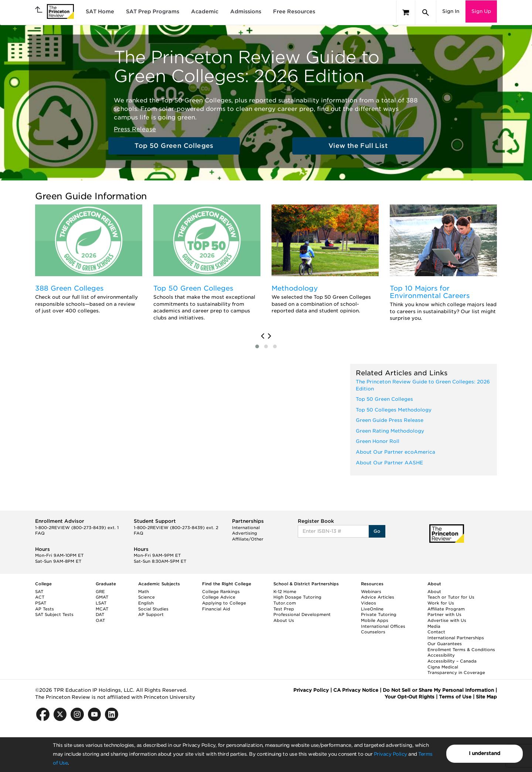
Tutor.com (285, 603)
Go (377, 531)
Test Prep (284, 609)
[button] (257, 346)
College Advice (219, 597)
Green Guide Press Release (390, 420)
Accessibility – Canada (452, 661)
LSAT (101, 603)
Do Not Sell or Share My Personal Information (438, 690)
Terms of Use (455, 697)
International (246, 528)
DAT (100, 614)
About (434, 592)
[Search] (426, 13)
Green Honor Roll (378, 441)
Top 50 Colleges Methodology (394, 410)
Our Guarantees (445, 644)
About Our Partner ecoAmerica (395, 452)
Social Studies (153, 609)
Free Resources (294, 11)
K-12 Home (285, 592)
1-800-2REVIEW (77, 528)
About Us (284, 620)
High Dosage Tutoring (297, 597)
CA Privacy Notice (356, 690)
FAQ (40, 533)
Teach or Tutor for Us (451, 597)
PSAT (41, 603)
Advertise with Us (447, 620)
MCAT (102, 609)
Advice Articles (378, 597)
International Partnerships (456, 638)
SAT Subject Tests (54, 614)
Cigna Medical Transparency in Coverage (456, 670)
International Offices (383, 626)
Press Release (135, 129)
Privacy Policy (391, 754)
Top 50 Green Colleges (174, 146)
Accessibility (441, 655)
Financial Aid (216, 609)
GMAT (102, 597)
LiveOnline (372, 609)
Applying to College (224, 603)
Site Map (486, 697)
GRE (100, 592)
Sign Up (481, 11)
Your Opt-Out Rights (410, 697)
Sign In (451, 11)
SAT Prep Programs (153, 11)
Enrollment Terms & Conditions (461, 650)
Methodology (295, 288)
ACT (40, 597)
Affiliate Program (446, 609)
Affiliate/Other (248, 539)
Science (146, 597)
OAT (100, 620)
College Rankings (221, 592)
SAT (39, 592)
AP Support (151, 614)
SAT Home (100, 11)
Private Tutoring (379, 614)
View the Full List (358, 146)
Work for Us (441, 603)
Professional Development (302, 614)
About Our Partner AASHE (389, 463)
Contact (436, 632)
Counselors (373, 632)
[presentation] (262, 336)
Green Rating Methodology (390, 431)
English (146, 603)
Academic (205, 11)
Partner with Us (444, 614)
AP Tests (45, 609)
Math (144, 592)
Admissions (246, 11)
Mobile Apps (375, 620)
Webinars (371, 592)
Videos (369, 603)
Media (434, 626)
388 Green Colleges (69, 288)
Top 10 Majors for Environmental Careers (430, 292)
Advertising (245, 533)
